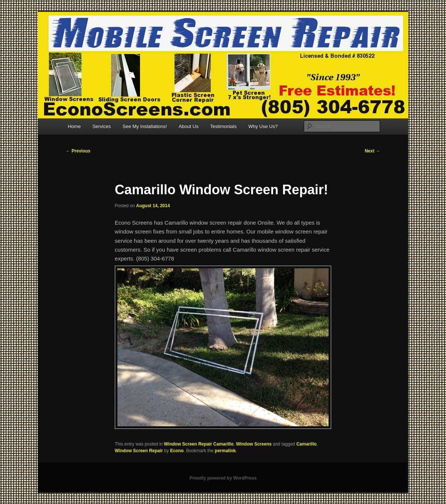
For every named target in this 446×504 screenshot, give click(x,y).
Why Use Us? (263, 126)
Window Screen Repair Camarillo (199, 444)
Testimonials (223, 126)
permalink (225, 451)
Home (74, 126)
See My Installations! (145, 126)
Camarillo (307, 444)
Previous (78, 151)
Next (372, 151)
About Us (188, 126)
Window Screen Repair (139, 451)
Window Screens (254, 444)
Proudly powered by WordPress (223, 478)
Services (101, 126)
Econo (177, 451)
